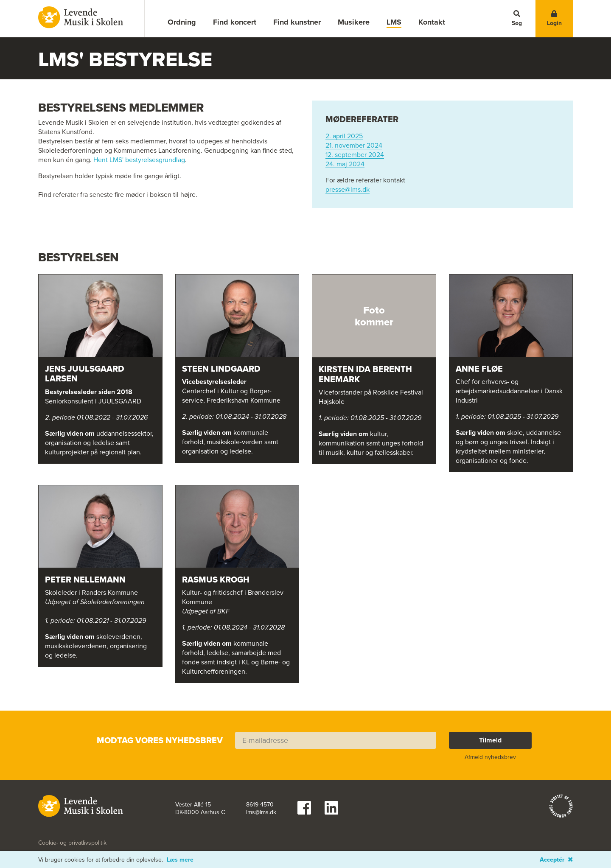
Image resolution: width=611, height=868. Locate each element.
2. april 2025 (344, 136)
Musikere (354, 22)
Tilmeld (490, 740)
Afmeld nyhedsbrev (490, 757)
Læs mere (180, 860)
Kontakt (432, 22)
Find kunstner (297, 22)
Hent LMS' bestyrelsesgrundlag (139, 160)
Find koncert (235, 22)
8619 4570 (260, 805)
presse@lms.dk (348, 190)
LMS (394, 22)
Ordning (182, 22)
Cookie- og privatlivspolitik (72, 843)
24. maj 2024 (345, 164)
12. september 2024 (355, 155)
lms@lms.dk (261, 812)
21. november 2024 (354, 146)
